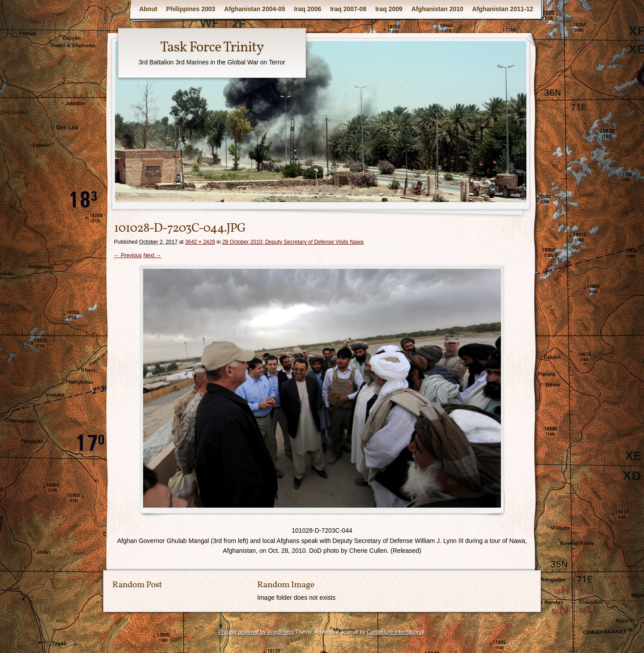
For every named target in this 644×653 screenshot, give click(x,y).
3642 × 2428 (200, 242)
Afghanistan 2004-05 (254, 9)
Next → (152, 255)
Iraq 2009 (389, 9)
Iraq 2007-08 (348, 9)
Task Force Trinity (212, 48)
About (148, 9)
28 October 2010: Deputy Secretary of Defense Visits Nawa (293, 242)
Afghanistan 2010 (437, 9)
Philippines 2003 (191, 9)
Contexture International (395, 632)
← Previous (128, 255)
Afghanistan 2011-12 (503, 9)
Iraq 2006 (308, 9)
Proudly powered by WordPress (256, 632)
